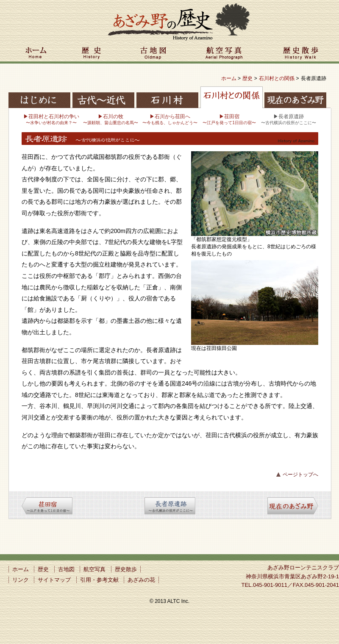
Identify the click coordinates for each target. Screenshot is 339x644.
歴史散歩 (301, 54)
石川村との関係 (277, 78)
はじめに (40, 96)
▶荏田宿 (229, 119)
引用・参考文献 (99, 580)
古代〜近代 (104, 96)
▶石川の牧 (111, 119)
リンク (21, 580)
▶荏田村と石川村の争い (51, 119)
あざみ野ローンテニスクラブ (303, 568)
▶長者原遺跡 (289, 119)
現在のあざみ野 (295, 96)
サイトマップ (54, 580)
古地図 (154, 54)
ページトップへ (300, 475)
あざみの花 (141, 580)
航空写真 (225, 54)
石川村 (167, 96)
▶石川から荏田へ (170, 119)
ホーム (36, 54)
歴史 (92, 54)
